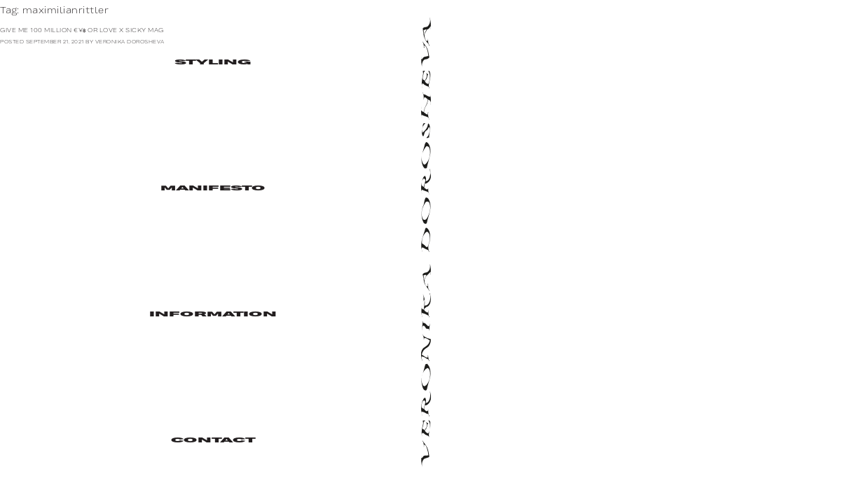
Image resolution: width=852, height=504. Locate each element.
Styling (213, 63)
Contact (213, 441)
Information (213, 315)
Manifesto (213, 189)
